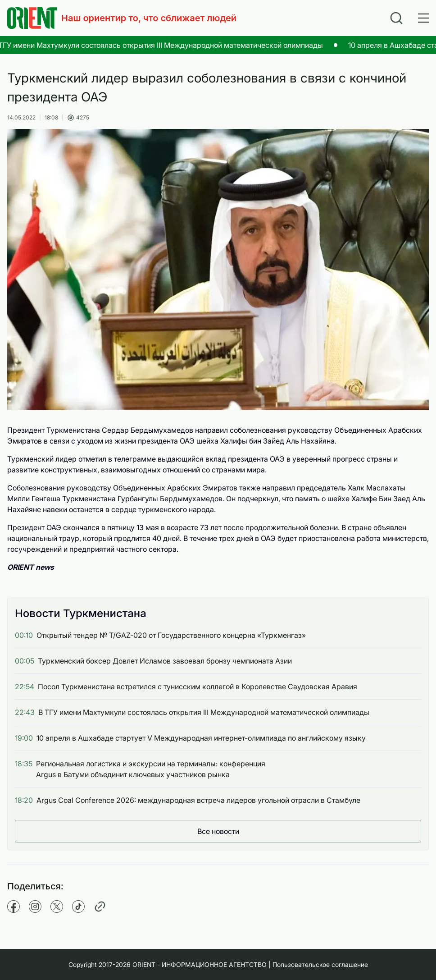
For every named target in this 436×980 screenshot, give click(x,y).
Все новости (218, 831)
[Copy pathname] (100, 907)
